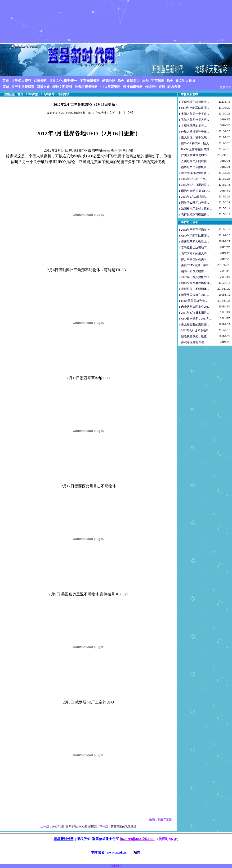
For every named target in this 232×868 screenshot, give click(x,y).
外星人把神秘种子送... (195, 132)
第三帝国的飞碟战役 (124, 827)
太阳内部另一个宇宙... (195, 114)
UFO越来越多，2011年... (196, 319)
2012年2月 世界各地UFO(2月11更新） (75, 827)
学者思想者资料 (86, 87)
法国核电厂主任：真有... (196, 209)
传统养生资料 (155, 87)
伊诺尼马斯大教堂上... (195, 242)
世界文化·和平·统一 (63, 81)
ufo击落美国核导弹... (194, 301)
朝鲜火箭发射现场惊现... (196, 283)
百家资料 (40, 81)
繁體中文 (226, 87)
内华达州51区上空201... (196, 307)
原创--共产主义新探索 (18, 87)
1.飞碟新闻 (48, 94)
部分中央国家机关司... (195, 259)
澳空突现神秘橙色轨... (195, 173)
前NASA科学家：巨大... (196, 143)
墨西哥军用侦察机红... (195, 167)
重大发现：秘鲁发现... (195, 137)
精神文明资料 (62, 87)
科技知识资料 (133, 87)
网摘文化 (43, 87)
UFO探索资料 (110, 87)
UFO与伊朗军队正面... (195, 108)
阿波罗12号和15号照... (195, 203)
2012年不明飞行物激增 (195, 230)
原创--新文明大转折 (181, 81)
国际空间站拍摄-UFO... (195, 191)
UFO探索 (32, 94)
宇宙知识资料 (90, 81)
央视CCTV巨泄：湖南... (196, 265)
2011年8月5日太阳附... (195, 313)
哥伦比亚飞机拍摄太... (195, 102)
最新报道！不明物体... (195, 289)
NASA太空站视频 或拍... (196, 149)
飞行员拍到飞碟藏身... (195, 215)
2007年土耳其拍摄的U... (196, 277)
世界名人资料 (21, 81)
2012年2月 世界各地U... (196, 330)
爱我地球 (109, 81)
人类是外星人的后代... (195, 161)
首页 (6, 81)
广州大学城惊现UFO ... (195, 155)
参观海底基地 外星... (194, 126)
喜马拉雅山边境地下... (195, 247)
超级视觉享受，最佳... (195, 336)
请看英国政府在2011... (195, 295)
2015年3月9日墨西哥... (195, 185)
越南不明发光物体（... (195, 271)
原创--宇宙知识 (153, 81)
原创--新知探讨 (129, 81)
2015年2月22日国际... (194, 197)
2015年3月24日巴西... (194, 179)
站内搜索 (174, 87)
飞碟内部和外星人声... (195, 120)
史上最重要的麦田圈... (195, 324)
